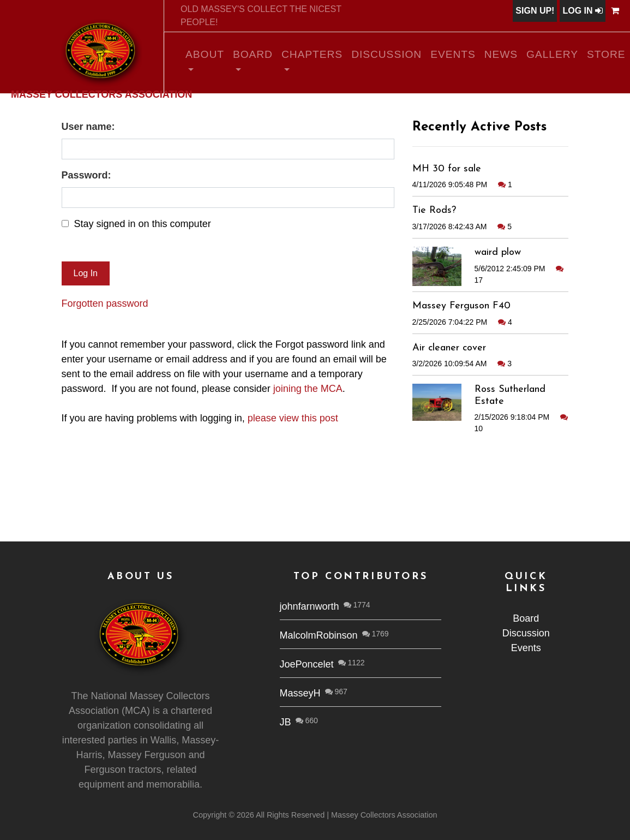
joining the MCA (308, 389)
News (501, 54)
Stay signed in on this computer (143, 224)
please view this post (293, 418)
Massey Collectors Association (101, 94)
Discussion (386, 54)
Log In (583, 11)
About (205, 54)
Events (453, 54)
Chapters (312, 54)
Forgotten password (105, 303)
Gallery (552, 54)
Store (606, 54)
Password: (86, 175)
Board (253, 54)
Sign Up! (535, 11)
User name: (88, 127)
